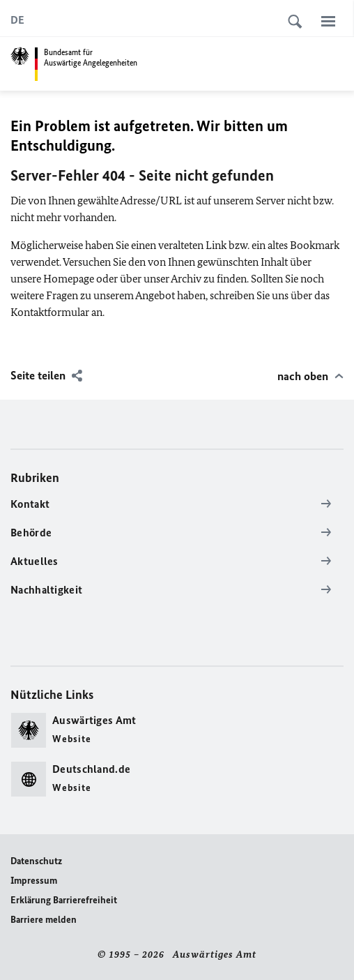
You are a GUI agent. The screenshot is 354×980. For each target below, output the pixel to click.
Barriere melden (44, 920)
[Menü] (328, 21)
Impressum (34, 881)
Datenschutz (36, 861)
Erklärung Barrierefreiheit (64, 900)
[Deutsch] (17, 20)
